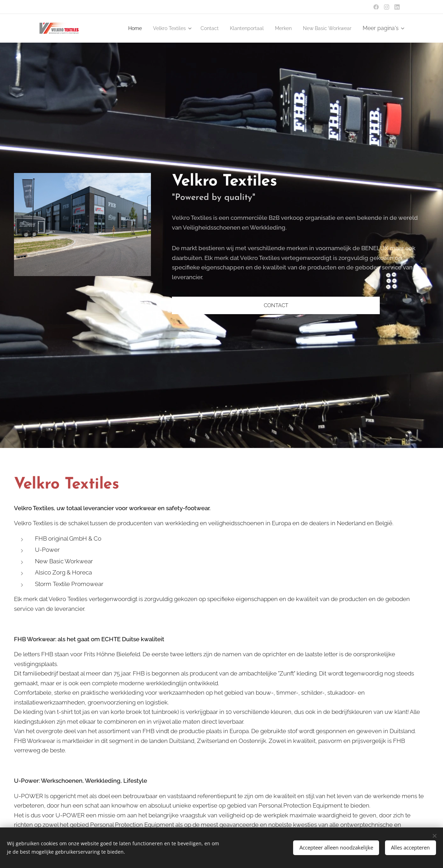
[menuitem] (117, 28)
